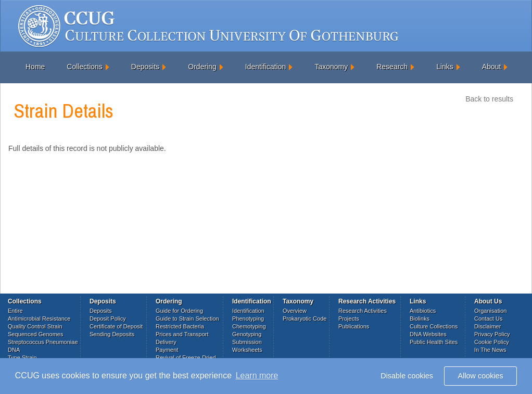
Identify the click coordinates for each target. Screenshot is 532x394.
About (492, 67)
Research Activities (363, 311)
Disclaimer (487, 326)
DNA (14, 350)
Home (35, 67)
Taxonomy (331, 67)
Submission (247, 342)
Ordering (202, 67)
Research (392, 67)
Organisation (490, 311)
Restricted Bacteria (180, 326)
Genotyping (247, 334)
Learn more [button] (257, 376)
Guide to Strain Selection (187, 319)
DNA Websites (428, 334)
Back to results (489, 99)
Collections (84, 67)
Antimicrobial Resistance (39, 319)
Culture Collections (434, 326)
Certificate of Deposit (116, 326)
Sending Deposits (112, 334)
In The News (490, 350)
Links (445, 67)
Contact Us (488, 319)
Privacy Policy (492, 334)
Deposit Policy (108, 319)
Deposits (145, 67)
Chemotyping (249, 326)
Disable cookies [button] (407, 376)
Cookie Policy (492, 342)
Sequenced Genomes (35, 334)
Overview (295, 311)
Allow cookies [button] (481, 376)
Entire (15, 311)
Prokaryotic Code (305, 319)
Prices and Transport (182, 334)
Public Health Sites (434, 342)
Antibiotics (423, 311)
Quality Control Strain (35, 326)
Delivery (166, 342)
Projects (349, 319)
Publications (354, 326)
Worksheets (247, 350)
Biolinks (420, 319)
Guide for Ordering (179, 311)
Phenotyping (248, 319)
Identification (266, 67)
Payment (167, 350)
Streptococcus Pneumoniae (43, 342)
